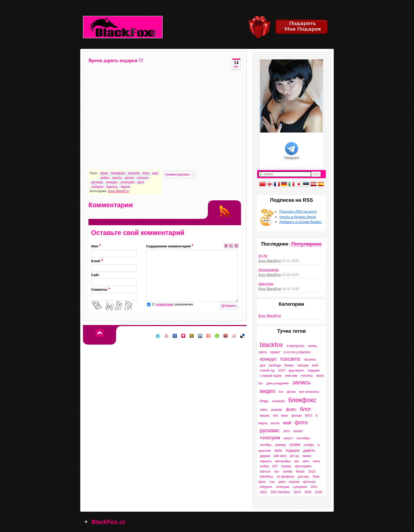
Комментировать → (180, 175)
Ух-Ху (263, 256)
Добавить (229, 306)
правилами (165, 304)
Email (114, 265)
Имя (114, 250)
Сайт (114, 279)
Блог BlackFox (119, 191)
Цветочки (266, 284)
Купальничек (269, 270)
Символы (114, 294)
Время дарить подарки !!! (116, 60)
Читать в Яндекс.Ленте (298, 217)
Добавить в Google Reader (300, 222)
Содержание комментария (170, 246)
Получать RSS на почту (298, 212)
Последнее (275, 244)
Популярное (306, 244)
